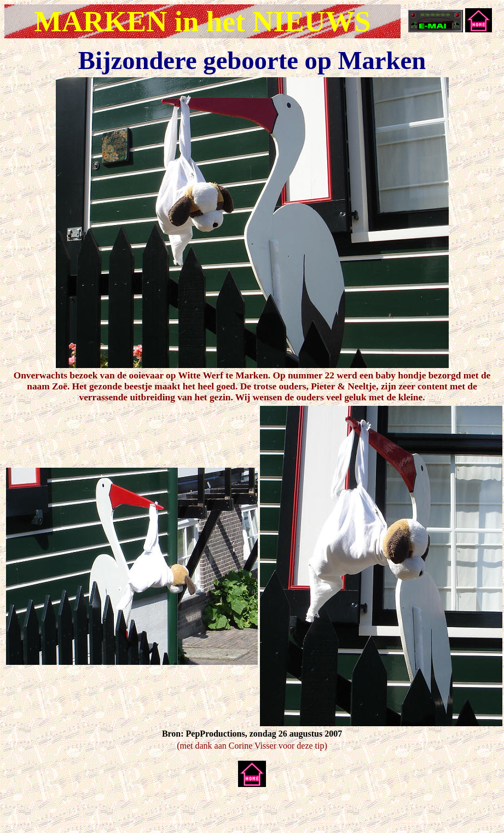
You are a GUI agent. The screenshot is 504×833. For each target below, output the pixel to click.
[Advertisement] (132, 812)
